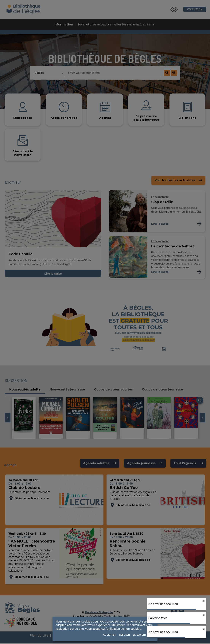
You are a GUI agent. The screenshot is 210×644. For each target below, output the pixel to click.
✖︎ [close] (204, 601)
